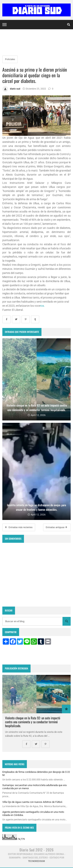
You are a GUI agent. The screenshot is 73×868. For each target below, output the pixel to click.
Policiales (10, 59)
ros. (42, 306)
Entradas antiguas (56, 527)
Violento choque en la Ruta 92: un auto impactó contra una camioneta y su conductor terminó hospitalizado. (33, 722)
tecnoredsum (36, 861)
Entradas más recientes (19, 527)
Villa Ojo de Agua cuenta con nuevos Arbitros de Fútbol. (33, 802)
